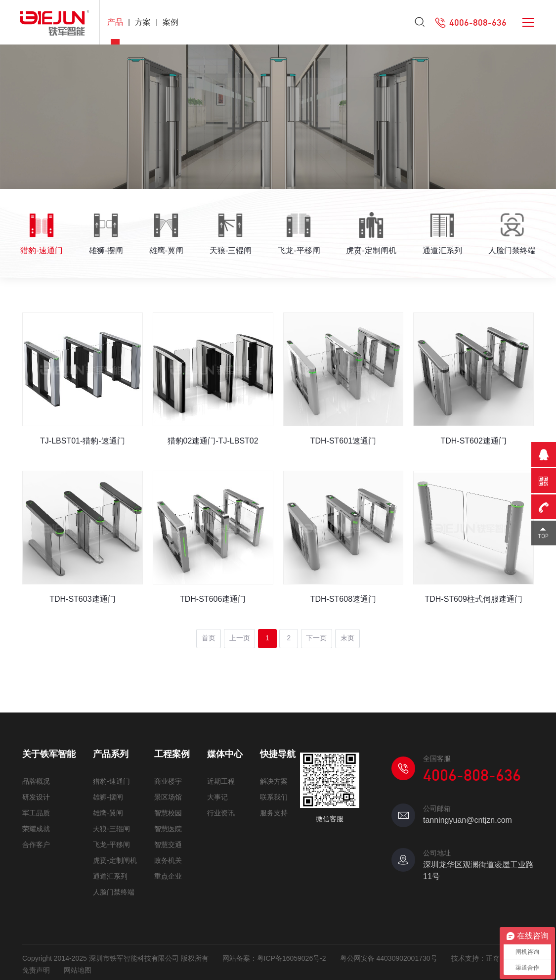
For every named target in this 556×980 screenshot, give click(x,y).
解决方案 (274, 777)
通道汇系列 (110, 872)
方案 (143, 22)
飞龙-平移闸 (111, 841)
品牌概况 (36, 777)
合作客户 (36, 841)
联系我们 (274, 793)
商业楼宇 (168, 777)
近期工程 (221, 777)
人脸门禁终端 (114, 888)
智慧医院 (168, 825)
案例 (171, 22)
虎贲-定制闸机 (115, 856)
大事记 (217, 793)
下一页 (318, 634)
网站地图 (78, 967)
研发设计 (36, 793)
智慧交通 (168, 841)
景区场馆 (168, 793)
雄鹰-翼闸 (108, 809)
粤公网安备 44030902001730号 (389, 954)
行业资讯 (221, 809)
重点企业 (168, 872)
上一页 (238, 634)
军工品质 (36, 809)
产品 (115, 22)
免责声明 (36, 967)
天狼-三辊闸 (111, 825)
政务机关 (168, 856)
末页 (349, 634)
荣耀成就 (36, 825)
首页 (207, 634)
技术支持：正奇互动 (482, 954)
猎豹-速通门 (111, 777)
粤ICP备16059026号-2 (292, 954)
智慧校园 (168, 809)
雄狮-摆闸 (108, 793)
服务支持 (274, 809)
